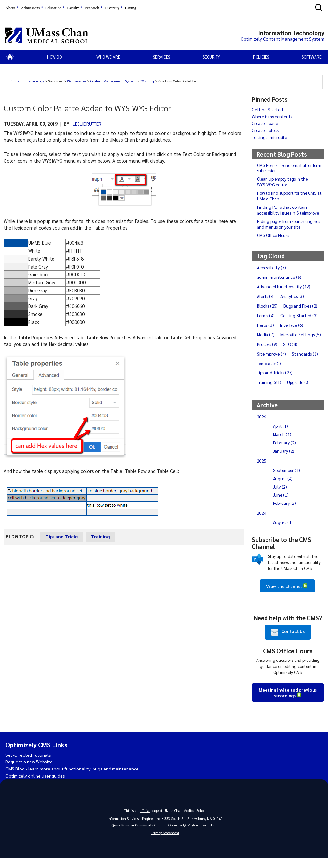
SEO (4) (292, 354)
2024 (262, 522)
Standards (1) (307, 363)
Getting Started (268, 109)
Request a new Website (30, 771)
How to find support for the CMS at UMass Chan (290, 196)
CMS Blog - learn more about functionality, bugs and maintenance (75, 778)
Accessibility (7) (272, 267)
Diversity (112, 8)
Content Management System (113, 81)
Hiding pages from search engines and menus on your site (290, 224)
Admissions (30, 8)
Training (101, 536)
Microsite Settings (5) (278, 344)
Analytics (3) (293, 296)
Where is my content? (273, 116)
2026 (262, 426)
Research (92, 8)
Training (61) (269, 392)
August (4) (283, 488)
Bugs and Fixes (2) (302, 306)
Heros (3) (266, 325)
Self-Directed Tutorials (29, 764)
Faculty (73, 8)
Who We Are (108, 57)
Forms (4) (266, 315)
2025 (262, 470)
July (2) (280, 496)
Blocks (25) (268, 306)
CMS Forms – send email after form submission (290, 168)
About (10, 8)
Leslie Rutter (89, 124)
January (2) (284, 460)
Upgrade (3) (299, 392)
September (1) (287, 480)
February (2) (285, 452)
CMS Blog (147, 81)
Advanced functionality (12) (284, 286)
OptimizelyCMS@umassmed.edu (194, 835)
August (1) (283, 532)
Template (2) (269, 372)
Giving (131, 8)
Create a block (266, 130)
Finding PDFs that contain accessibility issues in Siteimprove (290, 210)
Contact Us (288, 642)
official (145, 820)
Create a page (265, 123)
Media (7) (266, 334)
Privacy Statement (165, 843)
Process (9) (268, 354)
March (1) (282, 444)
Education (53, 8)
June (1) (281, 504)
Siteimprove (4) (272, 363)
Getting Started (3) (300, 315)
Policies (261, 57)
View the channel (284, 596)
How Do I (55, 57)
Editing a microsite (270, 137)
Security (211, 57)
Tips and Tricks (62, 536)
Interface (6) (293, 325)
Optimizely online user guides (36, 785)
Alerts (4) (266, 296)
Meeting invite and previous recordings (288, 702)
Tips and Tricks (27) (275, 382)
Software (312, 57)
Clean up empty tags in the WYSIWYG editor (283, 182)
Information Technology (26, 81)
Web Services (77, 81)
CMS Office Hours (274, 235)
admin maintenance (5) (280, 277)
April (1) (281, 435)
